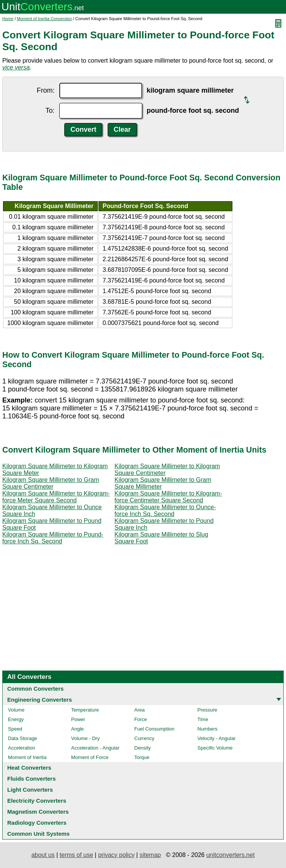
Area (139, 710)
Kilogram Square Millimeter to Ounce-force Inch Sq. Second (165, 511)
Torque (142, 757)
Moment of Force (90, 757)
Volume (16, 710)
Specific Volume (215, 748)
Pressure (207, 710)
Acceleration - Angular (95, 748)
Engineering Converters (40, 700)
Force (141, 719)
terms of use (76, 855)
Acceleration (22, 748)
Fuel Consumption (154, 729)
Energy (16, 719)
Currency (144, 738)
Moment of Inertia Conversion (44, 19)
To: (50, 110)
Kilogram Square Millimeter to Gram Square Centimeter (51, 483)
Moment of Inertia (27, 757)
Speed (15, 729)
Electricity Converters (37, 801)
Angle (77, 729)
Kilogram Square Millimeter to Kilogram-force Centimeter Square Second (168, 497)
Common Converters (35, 689)
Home (8, 19)
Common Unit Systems (38, 834)
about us (43, 855)
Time (203, 719)
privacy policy (116, 855)
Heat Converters (29, 768)
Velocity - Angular (216, 738)
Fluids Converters (32, 779)
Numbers (207, 729)
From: (46, 90)
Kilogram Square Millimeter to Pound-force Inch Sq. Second (53, 538)
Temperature (85, 710)
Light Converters (30, 790)
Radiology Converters (37, 823)
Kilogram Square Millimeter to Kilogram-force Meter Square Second (56, 497)
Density (142, 748)
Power (78, 719)
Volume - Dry (85, 738)
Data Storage (23, 738)
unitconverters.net (230, 855)
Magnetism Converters (38, 812)
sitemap (150, 855)
